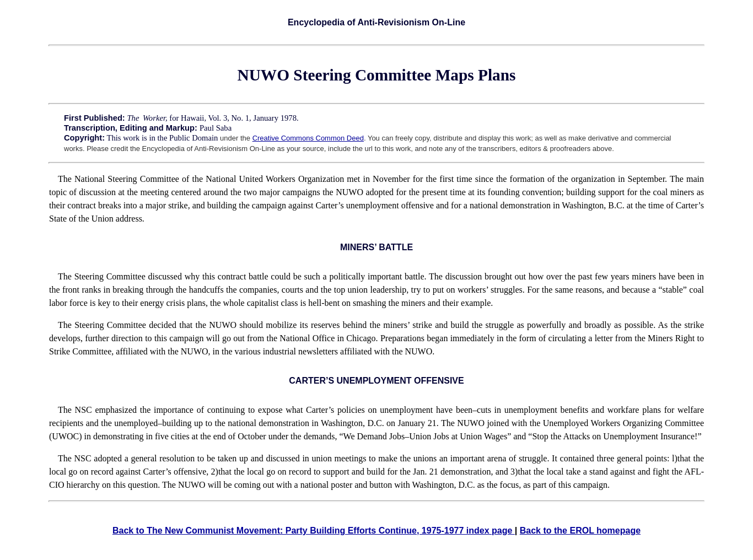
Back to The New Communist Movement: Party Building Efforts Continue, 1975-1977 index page (314, 531)
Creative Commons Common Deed (308, 138)
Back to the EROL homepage (580, 531)
